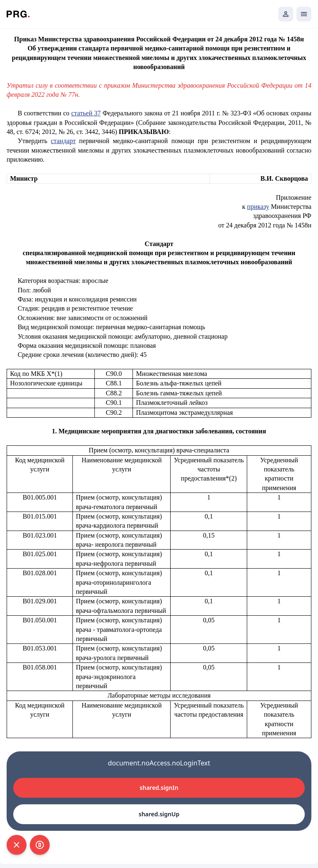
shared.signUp (159, 814)
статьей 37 (86, 113)
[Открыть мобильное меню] (304, 14)
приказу (258, 207)
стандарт (63, 141)
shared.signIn (159, 788)
